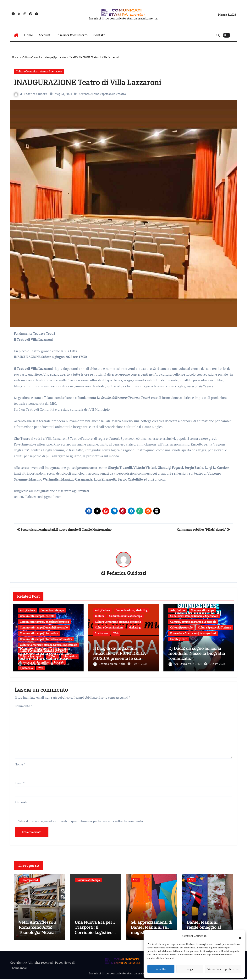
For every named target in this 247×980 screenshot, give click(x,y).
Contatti (100, 35)
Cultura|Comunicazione (109, 627)
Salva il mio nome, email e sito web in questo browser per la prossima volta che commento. (81, 820)
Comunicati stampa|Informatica (39, 633)
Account (45, 35)
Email (20, 782)
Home (28, 35)
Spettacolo (26, 668)
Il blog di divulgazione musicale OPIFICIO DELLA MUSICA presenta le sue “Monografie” (119, 656)
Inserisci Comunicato (72, 35)
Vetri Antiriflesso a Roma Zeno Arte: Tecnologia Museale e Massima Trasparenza (38, 933)
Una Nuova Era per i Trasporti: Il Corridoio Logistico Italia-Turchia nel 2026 (95, 933)
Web (41, 668)
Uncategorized (179, 639)
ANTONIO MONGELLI (186, 664)
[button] (238, 936)
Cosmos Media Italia (110, 664)
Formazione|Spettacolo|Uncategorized (193, 633)
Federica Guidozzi (36, 94)
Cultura (99, 616)
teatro (122, 94)
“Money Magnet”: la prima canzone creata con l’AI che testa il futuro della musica (45, 653)
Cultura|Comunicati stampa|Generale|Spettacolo (49, 645)
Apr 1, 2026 (63, 664)
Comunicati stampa (52, 610)
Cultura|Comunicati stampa (126, 616)
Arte (135, 879)
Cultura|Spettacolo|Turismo (214, 627)
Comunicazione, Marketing (132, 610)
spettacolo (109, 94)
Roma (96, 94)
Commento (23, 705)
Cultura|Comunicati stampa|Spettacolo (39, 71)
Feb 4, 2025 (140, 664)
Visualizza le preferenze (223, 969)
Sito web (21, 801)
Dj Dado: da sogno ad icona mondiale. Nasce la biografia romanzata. (197, 653)
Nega (190, 969)
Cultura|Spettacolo (181, 627)
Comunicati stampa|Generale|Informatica (44, 622)
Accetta (161, 969)
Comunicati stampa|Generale (37, 616)
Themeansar (18, 969)
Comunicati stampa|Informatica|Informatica (46, 639)
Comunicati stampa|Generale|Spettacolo (44, 627)
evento (85, 94)
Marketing (134, 627)
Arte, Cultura (27, 610)
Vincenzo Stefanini (34, 664)
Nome (20, 763)
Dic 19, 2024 (217, 664)
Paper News (63, 963)
